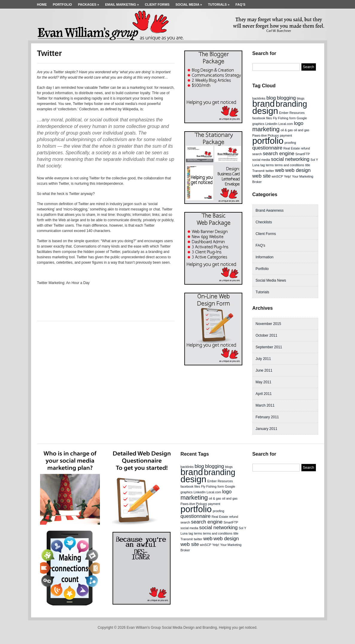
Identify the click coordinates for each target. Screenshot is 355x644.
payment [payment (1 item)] (286, 135)
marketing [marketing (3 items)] (266, 129)
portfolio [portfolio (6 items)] (268, 141)
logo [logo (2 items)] (299, 123)
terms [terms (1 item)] (270, 165)
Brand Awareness (270, 210)
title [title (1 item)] (308, 165)
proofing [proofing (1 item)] (290, 143)
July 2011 (263, 359)
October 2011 (267, 335)
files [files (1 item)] (269, 118)
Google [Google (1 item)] (302, 118)
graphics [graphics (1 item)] (258, 124)
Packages (89, 4)
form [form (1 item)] (292, 118)
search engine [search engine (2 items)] (279, 154)
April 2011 (264, 394)
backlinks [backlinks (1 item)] (259, 98)
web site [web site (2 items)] (262, 176)
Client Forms (157, 4)
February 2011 (267, 417)
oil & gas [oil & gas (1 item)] (287, 130)
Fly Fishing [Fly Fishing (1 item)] (281, 118)
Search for (264, 53)
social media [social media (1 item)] (261, 160)
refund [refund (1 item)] (305, 148)
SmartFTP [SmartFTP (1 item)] (303, 154)
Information (265, 257)
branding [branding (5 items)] (291, 104)
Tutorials (219, 4)
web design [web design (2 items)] (298, 170)
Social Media (189, 4)
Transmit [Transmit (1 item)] (259, 171)
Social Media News (271, 280)
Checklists (264, 222)
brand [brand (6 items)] (264, 104)
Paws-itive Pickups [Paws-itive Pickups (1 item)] (266, 135)
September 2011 (269, 347)
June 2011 (264, 370)
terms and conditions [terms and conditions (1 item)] (290, 165)
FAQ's (260, 245)
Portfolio (63, 4)
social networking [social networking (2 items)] (290, 159)
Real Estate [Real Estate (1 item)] (292, 148)
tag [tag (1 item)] (263, 165)
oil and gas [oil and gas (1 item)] (302, 130)
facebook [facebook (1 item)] (259, 118)
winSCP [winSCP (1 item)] (277, 176)
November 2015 (268, 324)
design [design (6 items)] (265, 111)
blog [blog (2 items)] (271, 98)
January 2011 (267, 429)
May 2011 (264, 382)
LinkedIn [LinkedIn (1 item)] (271, 124)
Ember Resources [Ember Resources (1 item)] (292, 113)
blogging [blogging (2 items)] (286, 98)
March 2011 (265, 405)
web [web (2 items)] (280, 170)
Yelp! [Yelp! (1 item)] (288, 176)
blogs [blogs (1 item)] (300, 98)
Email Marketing (122, 4)
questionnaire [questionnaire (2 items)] (268, 148)
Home (42, 4)
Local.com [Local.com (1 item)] (286, 124)
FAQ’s (240, 4)
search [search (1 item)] (257, 154)
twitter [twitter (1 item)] (270, 171)
